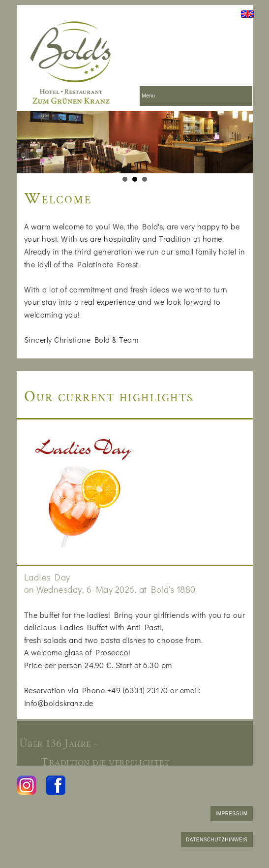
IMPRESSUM (231, 814)
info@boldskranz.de (59, 703)
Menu (149, 96)
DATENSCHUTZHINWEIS (217, 840)
